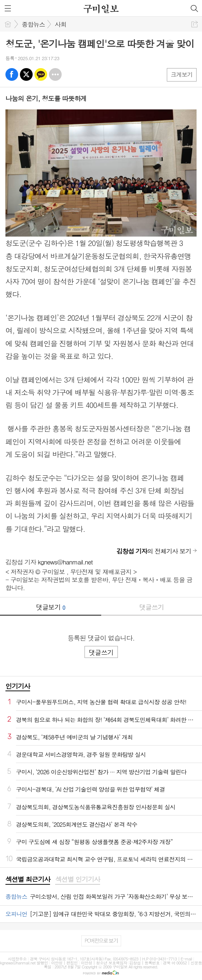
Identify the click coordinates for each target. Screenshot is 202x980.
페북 (12, 74)
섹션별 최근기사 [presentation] (28, 879)
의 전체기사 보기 (154, 551)
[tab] (28, 880)
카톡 (41, 74)
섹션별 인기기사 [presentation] (77, 879)
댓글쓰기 (152, 607)
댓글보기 (50, 607)
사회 (61, 24)
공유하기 (195, 24)
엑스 (26, 74)
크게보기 (182, 74)
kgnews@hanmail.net (65, 562)
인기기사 (18, 686)
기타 (55, 74)
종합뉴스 (33, 24)
